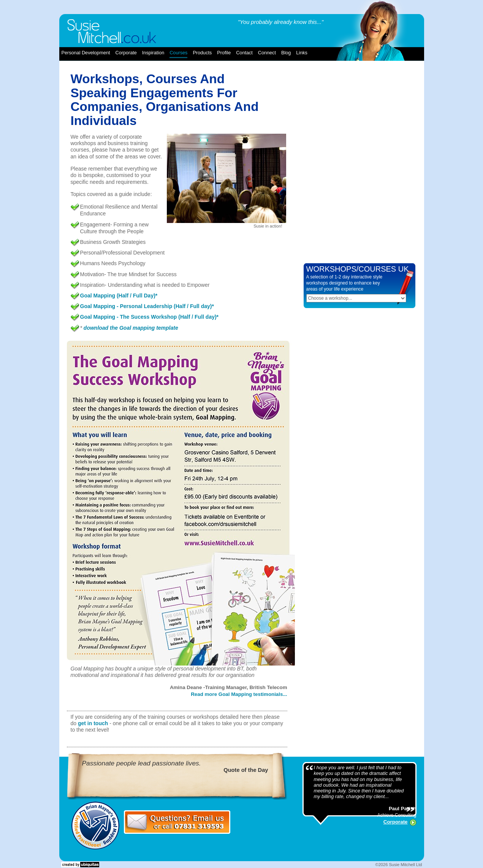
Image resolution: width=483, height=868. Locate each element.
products (202, 53)
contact (244, 53)
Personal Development (86, 53)
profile (224, 53)
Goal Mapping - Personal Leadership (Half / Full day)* (147, 306)
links (302, 53)
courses (178, 53)
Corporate (396, 822)
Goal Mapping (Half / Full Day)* (119, 296)
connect (267, 53)
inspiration (153, 53)
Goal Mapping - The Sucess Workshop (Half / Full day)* (150, 317)
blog (286, 53)
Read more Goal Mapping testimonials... (239, 694)
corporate (126, 53)
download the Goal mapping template (131, 328)
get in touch (93, 723)
